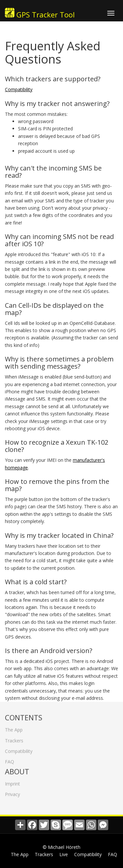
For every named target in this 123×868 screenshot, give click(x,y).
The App (14, 728)
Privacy (12, 792)
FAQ (10, 760)
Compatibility (19, 89)
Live (64, 854)
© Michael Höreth (61, 847)
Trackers (14, 739)
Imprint (12, 782)
